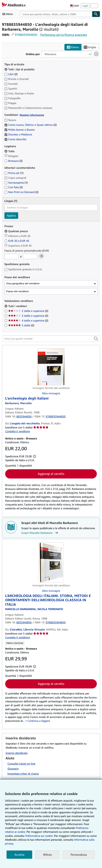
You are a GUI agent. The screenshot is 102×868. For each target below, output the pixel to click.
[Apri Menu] (8, 14)
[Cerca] (96, 14)
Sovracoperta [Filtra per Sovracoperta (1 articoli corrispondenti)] (16, 183)
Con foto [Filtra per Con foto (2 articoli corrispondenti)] (14, 187)
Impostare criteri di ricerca (23, 774)
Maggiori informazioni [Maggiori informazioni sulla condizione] (32, 115)
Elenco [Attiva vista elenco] (73, 47)
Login (85, 6)
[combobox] (56, 14)
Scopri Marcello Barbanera (40, 533)
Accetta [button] (19, 855)
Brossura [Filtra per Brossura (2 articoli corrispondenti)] (13, 161)
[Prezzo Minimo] (12, 256)
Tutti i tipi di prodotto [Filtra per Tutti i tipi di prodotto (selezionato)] (20, 69)
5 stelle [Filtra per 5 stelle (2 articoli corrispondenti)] (21, 325)
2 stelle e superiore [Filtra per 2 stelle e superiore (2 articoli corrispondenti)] (28, 311)
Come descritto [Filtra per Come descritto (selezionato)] (16, 139)
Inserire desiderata (16, 753)
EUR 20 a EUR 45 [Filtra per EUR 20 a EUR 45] (17, 241)
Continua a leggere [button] (39, 721)
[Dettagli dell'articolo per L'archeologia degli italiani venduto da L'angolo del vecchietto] (51, 367)
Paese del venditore (17, 291)
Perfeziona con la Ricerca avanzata (64, 35)
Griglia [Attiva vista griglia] (90, 47)
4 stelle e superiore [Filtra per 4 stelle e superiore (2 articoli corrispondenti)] (28, 320)
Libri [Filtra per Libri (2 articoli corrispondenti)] (11, 74)
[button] (96, 339)
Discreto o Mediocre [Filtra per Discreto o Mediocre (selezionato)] (19, 134)
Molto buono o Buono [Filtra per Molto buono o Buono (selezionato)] (20, 130)
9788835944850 (26, 35)
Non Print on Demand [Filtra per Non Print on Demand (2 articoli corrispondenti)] (21, 192)
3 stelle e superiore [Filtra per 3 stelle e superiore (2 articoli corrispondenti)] (28, 316)
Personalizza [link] (79, 855)
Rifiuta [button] (47, 855)
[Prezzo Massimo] (30, 256)
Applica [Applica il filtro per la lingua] (11, 215)
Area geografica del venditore (23, 283)
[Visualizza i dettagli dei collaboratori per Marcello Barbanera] (18, 403)
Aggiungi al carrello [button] (51, 474)
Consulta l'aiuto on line (21, 763)
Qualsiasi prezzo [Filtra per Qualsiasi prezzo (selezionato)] (17, 231)
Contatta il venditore (18, 431)
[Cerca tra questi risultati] (51, 339)
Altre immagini (51, 393)
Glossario (13, 769)
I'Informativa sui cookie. (39, 836)
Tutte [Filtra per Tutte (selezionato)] (10, 151)
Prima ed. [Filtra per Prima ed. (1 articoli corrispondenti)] (14, 173)
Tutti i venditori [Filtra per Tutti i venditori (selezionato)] (18, 306)
